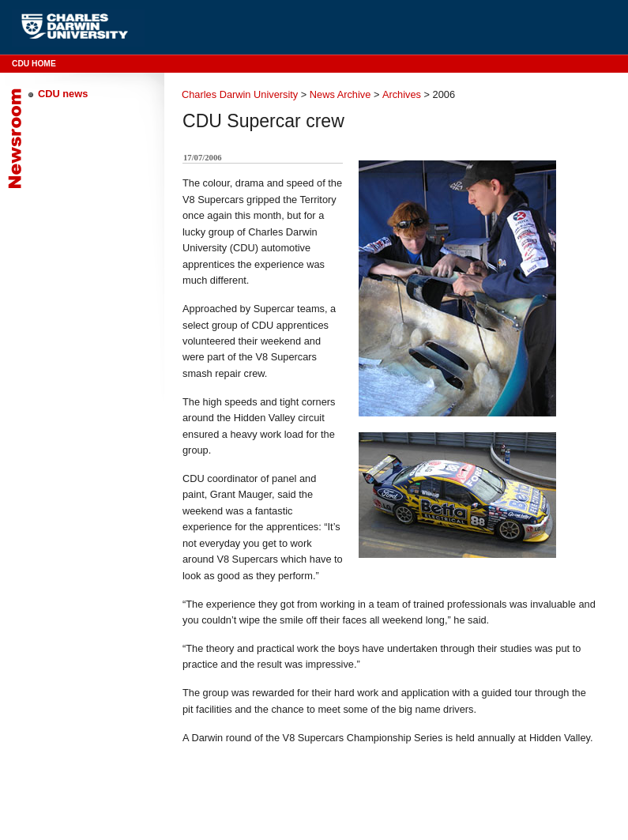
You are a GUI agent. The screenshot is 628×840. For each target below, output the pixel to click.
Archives (402, 94)
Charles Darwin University (240, 94)
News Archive (340, 94)
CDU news (63, 94)
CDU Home (34, 64)
